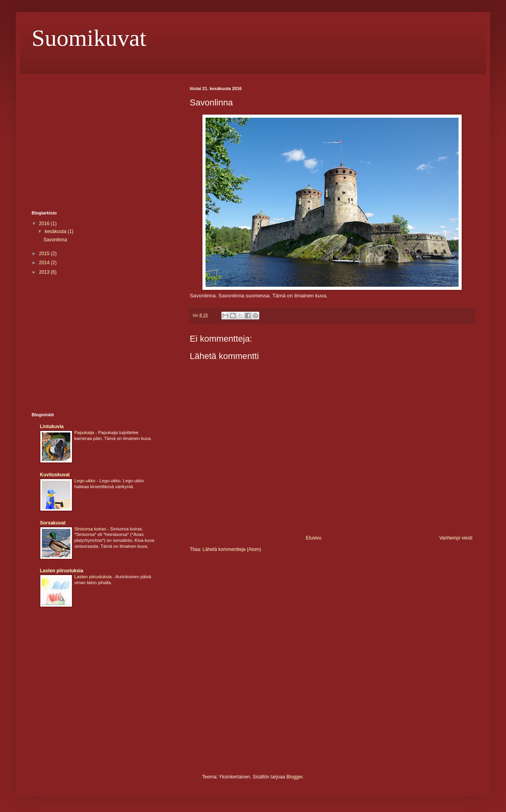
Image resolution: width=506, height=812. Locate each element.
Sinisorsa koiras (91, 529)
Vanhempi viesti (456, 538)
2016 (45, 224)
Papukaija (85, 432)
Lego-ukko (85, 481)
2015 (45, 254)
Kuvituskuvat (55, 475)
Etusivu (313, 538)
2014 (45, 263)
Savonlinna (55, 240)
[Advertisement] (98, 141)
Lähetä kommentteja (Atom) (232, 549)
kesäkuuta (56, 231)
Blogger (295, 777)
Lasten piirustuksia (61, 571)
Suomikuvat (89, 38)
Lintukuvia (52, 427)
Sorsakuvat (53, 523)
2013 (45, 272)
